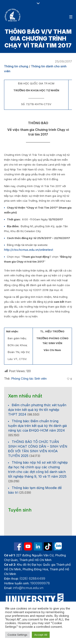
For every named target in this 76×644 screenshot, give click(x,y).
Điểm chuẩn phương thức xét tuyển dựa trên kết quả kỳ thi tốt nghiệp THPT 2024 (37, 410)
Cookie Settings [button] (17, 635)
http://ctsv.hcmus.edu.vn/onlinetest (29, 250)
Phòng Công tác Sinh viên (29, 379)
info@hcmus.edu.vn (28, 588)
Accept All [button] (41, 635)
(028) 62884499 (32, 578)
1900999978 (40, 583)
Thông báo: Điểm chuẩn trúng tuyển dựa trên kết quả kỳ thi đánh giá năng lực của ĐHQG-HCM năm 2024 (37, 426)
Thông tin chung (16, 66)
